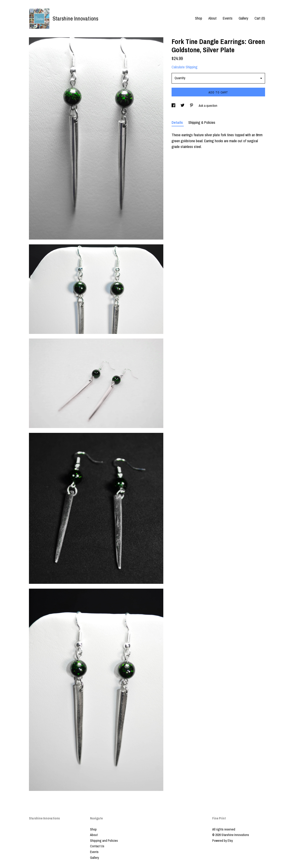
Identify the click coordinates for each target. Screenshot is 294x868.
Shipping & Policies (202, 122)
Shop (199, 18)
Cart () (260, 18)
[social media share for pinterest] (192, 106)
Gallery (243, 18)
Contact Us (97, 846)
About (212, 18)
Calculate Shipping (185, 67)
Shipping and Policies (104, 841)
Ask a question (208, 106)
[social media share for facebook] (174, 106)
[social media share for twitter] (183, 106)
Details (178, 122)
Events (228, 18)
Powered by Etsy (223, 841)
